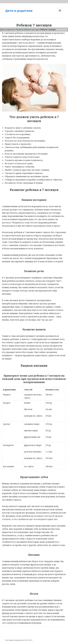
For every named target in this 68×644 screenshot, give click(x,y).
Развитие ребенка (23, 30)
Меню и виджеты (60, 13)
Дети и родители (19, 11)
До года (35, 30)
